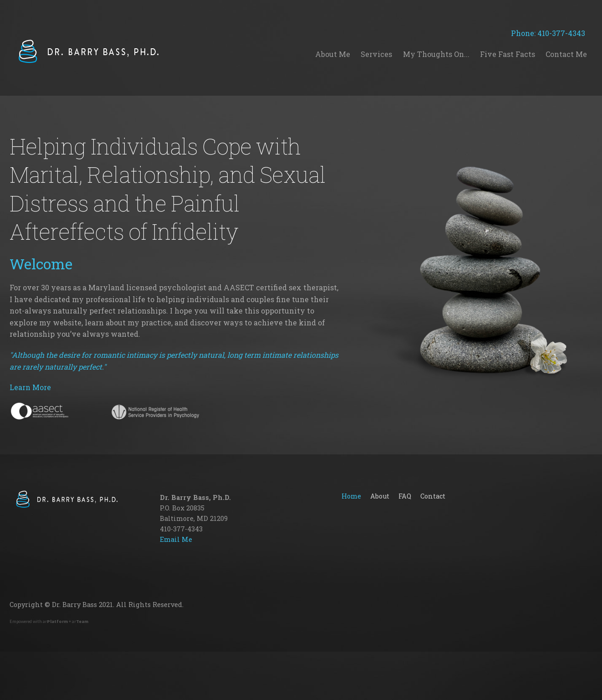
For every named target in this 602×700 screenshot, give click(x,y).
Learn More (30, 387)
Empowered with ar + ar (49, 621)
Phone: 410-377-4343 (552, 33)
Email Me (176, 539)
